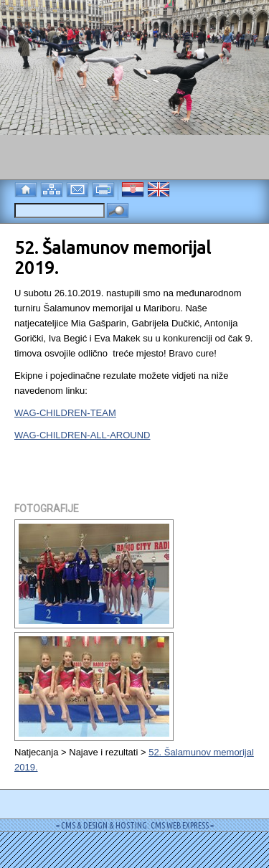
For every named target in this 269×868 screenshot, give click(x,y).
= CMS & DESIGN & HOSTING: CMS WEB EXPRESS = (135, 825)
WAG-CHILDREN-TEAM (65, 413)
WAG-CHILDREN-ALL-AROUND (82, 435)
